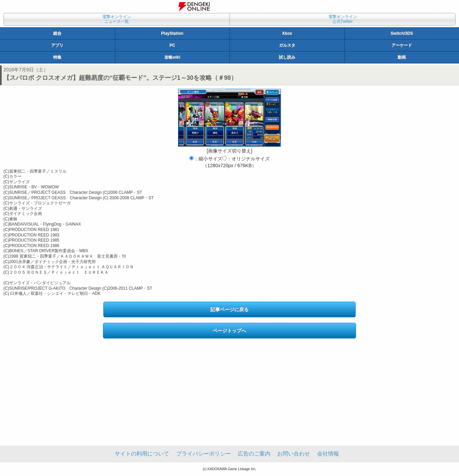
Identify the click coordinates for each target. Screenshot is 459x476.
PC (172, 45)
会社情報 (328, 454)
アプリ (57, 45)
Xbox (287, 33)
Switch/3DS (402, 33)
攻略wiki (172, 57)
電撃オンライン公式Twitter (343, 19)
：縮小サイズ (206, 159)
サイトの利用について (142, 454)
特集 (57, 57)
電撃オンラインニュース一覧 (117, 19)
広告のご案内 (254, 454)
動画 (402, 57)
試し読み (287, 57)
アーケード (402, 45)
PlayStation (172, 33)
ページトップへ (229, 331)
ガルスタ (287, 45)
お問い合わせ (294, 454)
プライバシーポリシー (204, 454)
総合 (57, 33)
